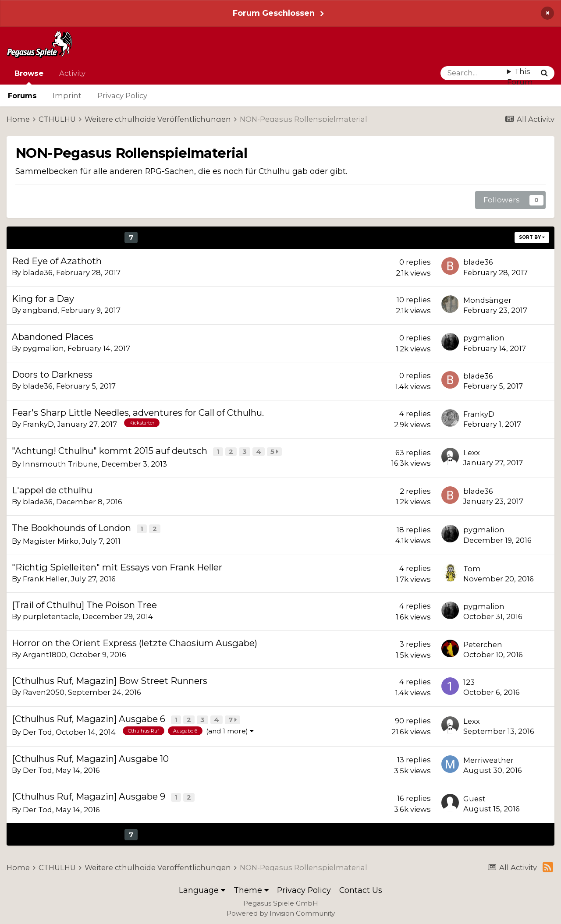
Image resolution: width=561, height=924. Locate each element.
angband (40, 310)
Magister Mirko (51, 539)
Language (202, 887)
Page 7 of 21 (295, 237)
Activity (72, 73)
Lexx (472, 452)
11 (192, 237)
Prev (39, 237)
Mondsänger (487, 300)
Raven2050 (44, 690)
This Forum (520, 77)
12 (209, 237)
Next (232, 237)
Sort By (532, 237)
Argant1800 (44, 653)
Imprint (67, 96)
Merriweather (488, 758)
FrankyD (38, 424)
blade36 (38, 273)
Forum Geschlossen (274, 13)
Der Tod (37, 729)
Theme (251, 887)
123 (469, 680)
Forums (22, 96)
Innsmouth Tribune (60, 463)
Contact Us (361, 887)
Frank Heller (45, 577)
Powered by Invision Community (281, 910)
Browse (29, 77)
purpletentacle (51, 615)
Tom (472, 567)
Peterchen (483, 643)
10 (176, 237)
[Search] (474, 73)
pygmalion (43, 348)
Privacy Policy (122, 96)
